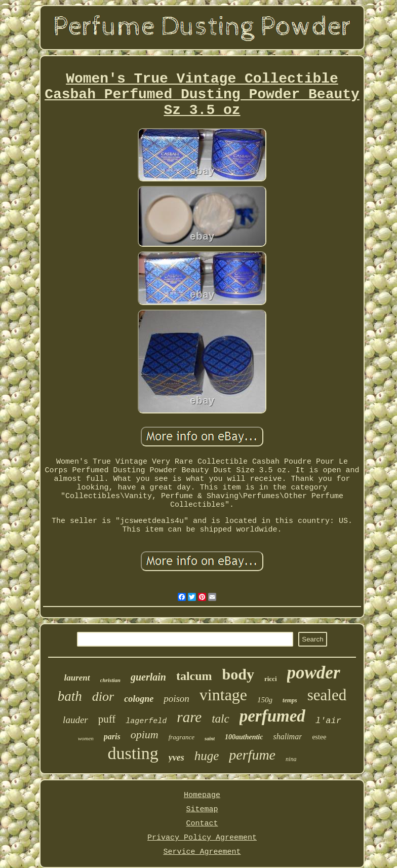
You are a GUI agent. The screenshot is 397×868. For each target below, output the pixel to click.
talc (221, 719)
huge (207, 756)
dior (103, 696)
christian (110, 680)
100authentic (244, 737)
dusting (133, 753)
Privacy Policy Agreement (202, 838)
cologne (139, 699)
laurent (77, 678)
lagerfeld (146, 721)
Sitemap (202, 809)
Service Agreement (202, 852)
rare (189, 717)
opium (145, 734)
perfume (252, 755)
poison (176, 699)
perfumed (272, 716)
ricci (271, 679)
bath (70, 696)
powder (314, 673)
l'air (328, 721)
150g (265, 700)
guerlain (148, 677)
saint (210, 739)
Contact (202, 824)
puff (107, 719)
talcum (194, 676)
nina (291, 759)
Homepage (202, 795)
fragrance (182, 737)
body (238, 674)
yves (176, 758)
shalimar (287, 737)
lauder (75, 720)
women (86, 738)
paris (112, 737)
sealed (327, 695)
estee (319, 737)
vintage (223, 695)
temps (290, 700)
